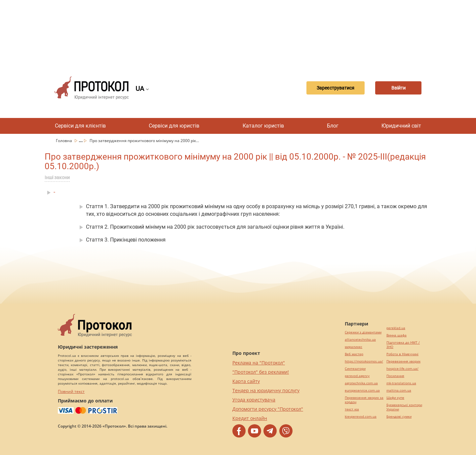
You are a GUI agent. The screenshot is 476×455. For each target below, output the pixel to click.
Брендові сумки (399, 417)
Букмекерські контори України (404, 407)
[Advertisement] (238, 33)
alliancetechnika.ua (360, 340)
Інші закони (57, 177)
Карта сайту (246, 381)
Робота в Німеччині (402, 354)
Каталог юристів (263, 126)
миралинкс (354, 347)
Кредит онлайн (250, 418)
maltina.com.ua (399, 390)
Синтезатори (355, 369)
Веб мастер (354, 354)
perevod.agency (357, 376)
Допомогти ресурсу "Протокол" (268, 409)
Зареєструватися (336, 88)
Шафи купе (395, 398)
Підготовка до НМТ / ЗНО (403, 345)
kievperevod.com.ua (361, 417)
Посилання (395, 376)
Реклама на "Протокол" (259, 363)
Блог (333, 126)
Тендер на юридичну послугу (266, 390)
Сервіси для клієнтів (80, 126)
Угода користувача (254, 400)
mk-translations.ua (401, 383)
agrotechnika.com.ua (361, 383)
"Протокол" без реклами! (261, 372)
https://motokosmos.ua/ (364, 361)
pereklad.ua (396, 328)
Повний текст (71, 391)
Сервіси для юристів (174, 126)
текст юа (352, 409)
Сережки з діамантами (363, 332)
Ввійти (398, 88)
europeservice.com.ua (362, 390)
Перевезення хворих (403, 361)
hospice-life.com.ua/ (402, 369)
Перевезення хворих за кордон (364, 400)
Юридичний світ (401, 126)
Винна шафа (397, 335)
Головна (64, 141)
